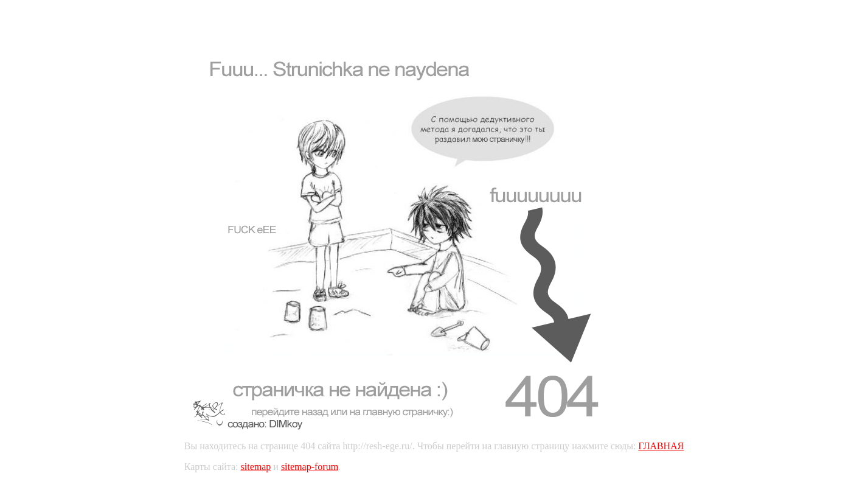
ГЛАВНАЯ (661, 446)
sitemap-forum (310, 467)
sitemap (256, 467)
